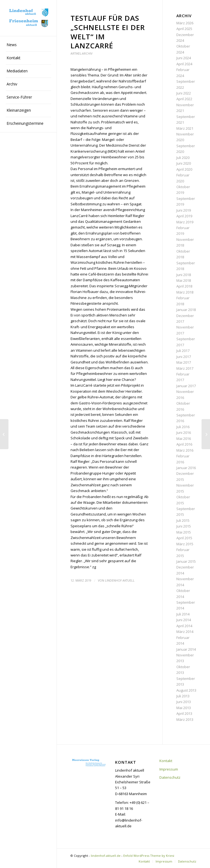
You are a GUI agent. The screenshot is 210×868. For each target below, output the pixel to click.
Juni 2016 (184, 432)
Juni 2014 (184, 620)
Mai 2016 (184, 439)
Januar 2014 (186, 649)
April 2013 (184, 713)
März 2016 (185, 450)
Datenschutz (170, 777)
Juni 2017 (184, 357)
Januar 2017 (186, 386)
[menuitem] (28, 45)
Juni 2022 (184, 93)
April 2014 (184, 626)
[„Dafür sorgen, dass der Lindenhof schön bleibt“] (206, 434)
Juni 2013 (184, 702)
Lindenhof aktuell (120, 580)
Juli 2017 (183, 351)
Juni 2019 (184, 210)
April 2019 (184, 216)
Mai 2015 (184, 532)
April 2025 (184, 29)
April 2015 (184, 538)
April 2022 (184, 99)
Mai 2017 (184, 362)
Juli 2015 (183, 520)
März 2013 (185, 719)
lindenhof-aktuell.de (106, 856)
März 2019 (185, 222)
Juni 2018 (184, 275)
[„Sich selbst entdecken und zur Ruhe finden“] (4, 434)
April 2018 (184, 286)
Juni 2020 (184, 163)
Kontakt (166, 761)
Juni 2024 (184, 58)
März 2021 (185, 128)
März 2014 (185, 632)
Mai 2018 (184, 280)
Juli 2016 (183, 427)
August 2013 (186, 690)
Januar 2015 (186, 561)
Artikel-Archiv (81, 54)
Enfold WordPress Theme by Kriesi (149, 856)
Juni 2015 (184, 526)
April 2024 (184, 64)
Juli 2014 (183, 614)
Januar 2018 (186, 310)
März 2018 (185, 292)
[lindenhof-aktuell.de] (28, 18)
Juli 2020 (183, 158)
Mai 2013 (184, 708)
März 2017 (185, 368)
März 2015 (185, 544)
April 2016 (184, 444)
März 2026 (185, 23)
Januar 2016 (186, 468)
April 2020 (184, 169)
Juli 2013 (183, 696)
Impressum (169, 769)
